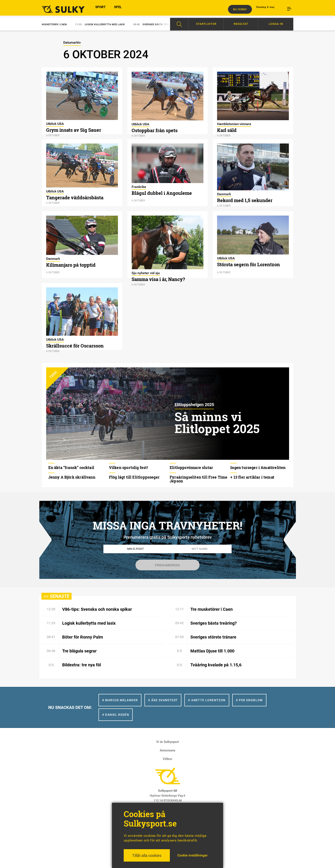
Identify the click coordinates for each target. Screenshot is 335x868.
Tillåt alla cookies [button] (147, 855)
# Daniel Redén (116, 715)
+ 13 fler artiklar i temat (252, 477)
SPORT (100, 9)
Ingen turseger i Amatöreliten (258, 467)
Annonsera (167, 750)
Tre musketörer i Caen (51, 24)
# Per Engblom (249, 700)
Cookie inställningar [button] (192, 855)
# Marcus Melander (120, 700)
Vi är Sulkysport (167, 742)
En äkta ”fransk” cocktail (71, 467)
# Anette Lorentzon (207, 700)
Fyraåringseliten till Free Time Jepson (199, 479)
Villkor (167, 759)
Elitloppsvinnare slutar (191, 467)
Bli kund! (240, 9)
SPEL (118, 9)
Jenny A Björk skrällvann (72, 477)
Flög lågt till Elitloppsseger (134, 477)
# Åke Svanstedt (163, 700)
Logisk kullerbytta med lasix (104, 24)
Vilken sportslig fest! (128, 467)
